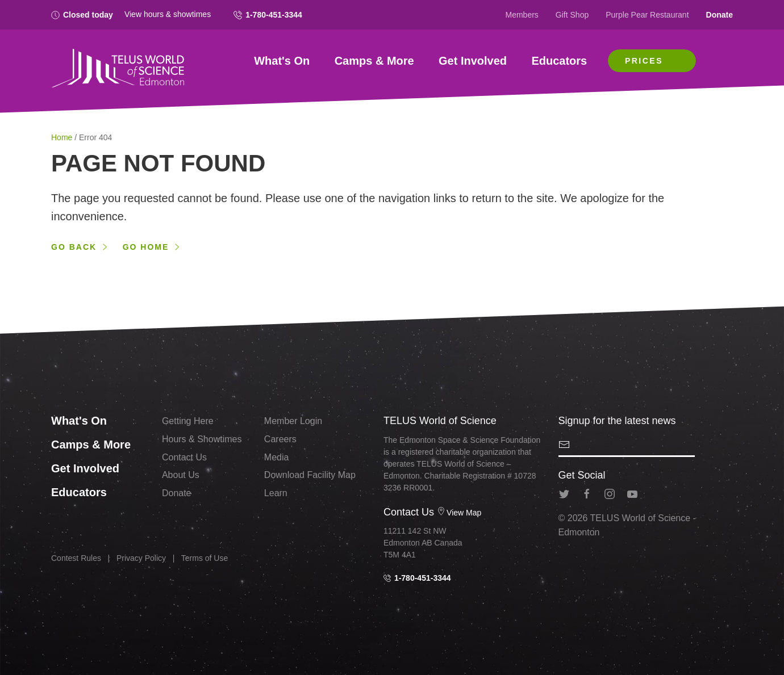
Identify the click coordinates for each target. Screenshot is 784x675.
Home (63, 137)
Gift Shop (572, 15)
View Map (459, 513)
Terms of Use (205, 558)
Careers (280, 439)
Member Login (293, 421)
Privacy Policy (141, 558)
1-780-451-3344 (268, 15)
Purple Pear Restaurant (647, 15)
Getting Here (188, 421)
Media (277, 457)
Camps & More (374, 61)
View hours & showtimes (168, 14)
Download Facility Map (310, 475)
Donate (720, 15)
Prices (644, 61)
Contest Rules (76, 558)
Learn (276, 493)
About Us (181, 475)
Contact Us (184, 457)
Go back (74, 247)
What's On (282, 61)
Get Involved (473, 61)
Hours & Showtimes (202, 439)
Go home (146, 247)
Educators (559, 61)
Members (522, 15)
